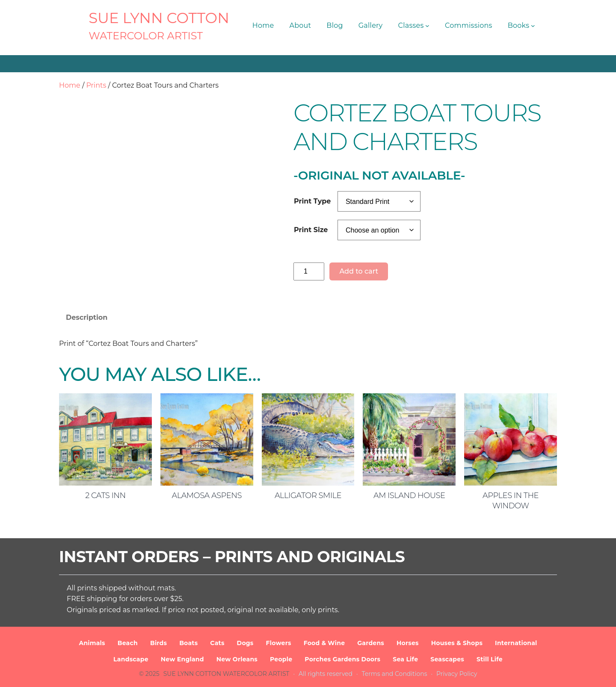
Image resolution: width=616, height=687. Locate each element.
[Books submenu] (533, 26)
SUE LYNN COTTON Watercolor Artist (227, 674)
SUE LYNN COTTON (159, 18)
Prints (96, 85)
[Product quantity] (309, 271)
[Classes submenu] (427, 26)
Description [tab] (87, 317)
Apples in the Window (511, 500)
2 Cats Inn (105, 495)
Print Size (311, 230)
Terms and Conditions (395, 674)
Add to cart (359, 271)
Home (70, 85)
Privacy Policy (457, 674)
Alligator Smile (308, 495)
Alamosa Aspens (206, 495)
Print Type (312, 201)
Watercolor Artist (146, 36)
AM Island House (409, 495)
